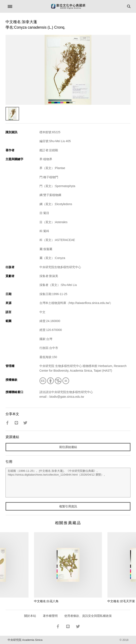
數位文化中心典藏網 (68, 6)
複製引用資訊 (68, 506)
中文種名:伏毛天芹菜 (121, 601)
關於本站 (30, 616)
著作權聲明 (50, 616)
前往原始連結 (68, 447)
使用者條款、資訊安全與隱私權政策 (88, 616)
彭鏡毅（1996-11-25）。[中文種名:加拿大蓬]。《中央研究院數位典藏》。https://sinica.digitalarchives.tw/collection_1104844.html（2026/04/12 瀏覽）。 (68, 483)
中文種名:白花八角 (46, 601)
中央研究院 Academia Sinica (25, 640)
